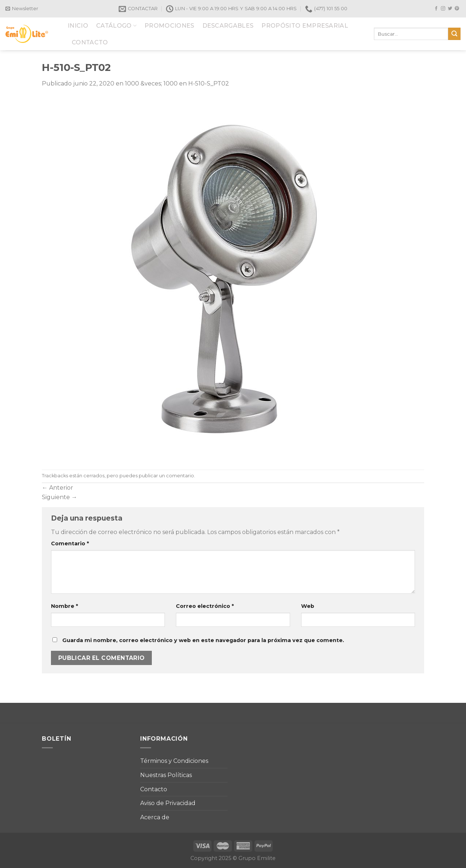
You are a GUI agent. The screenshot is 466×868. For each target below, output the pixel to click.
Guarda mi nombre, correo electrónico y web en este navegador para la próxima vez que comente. (203, 640)
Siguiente (60, 497)
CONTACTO (90, 42)
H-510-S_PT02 (209, 83)
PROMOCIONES (169, 26)
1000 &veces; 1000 (151, 83)
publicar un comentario (166, 476)
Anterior (58, 488)
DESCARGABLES (228, 26)
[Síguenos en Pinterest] (457, 9)
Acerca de (155, 817)
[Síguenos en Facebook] (436, 9)
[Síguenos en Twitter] (450, 9)
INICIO (78, 26)
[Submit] (454, 34)
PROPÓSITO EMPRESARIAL (305, 26)
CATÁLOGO (116, 26)
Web (308, 606)
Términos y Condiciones (174, 761)
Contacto (154, 789)
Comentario (70, 544)
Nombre (64, 606)
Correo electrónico (205, 606)
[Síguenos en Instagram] (443, 9)
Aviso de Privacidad (168, 803)
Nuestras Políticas (166, 775)
